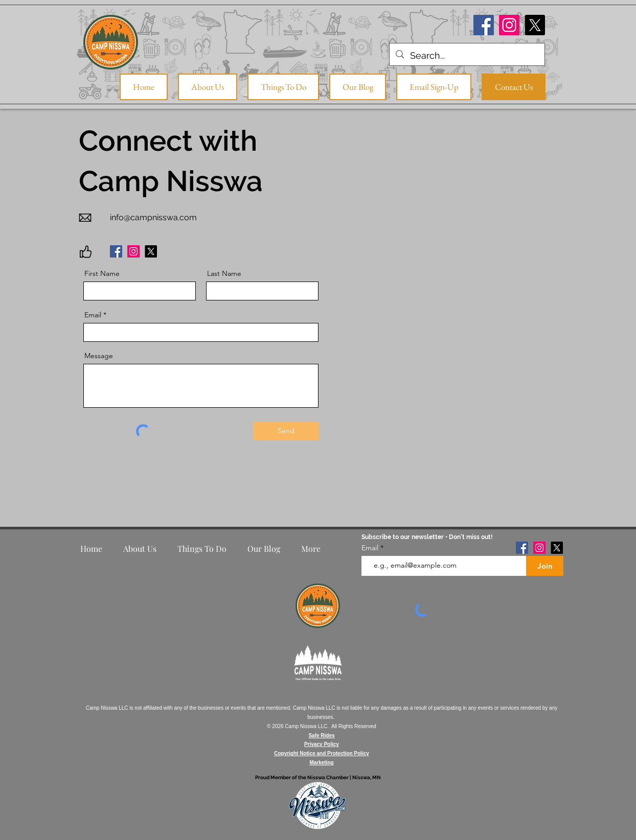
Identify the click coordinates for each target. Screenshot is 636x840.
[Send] (286, 431)
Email (93, 315)
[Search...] (467, 56)
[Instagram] (509, 25)
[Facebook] (484, 25)
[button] (283, 87)
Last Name (224, 273)
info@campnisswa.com (153, 217)
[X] (535, 25)
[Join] (545, 566)
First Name (102, 273)
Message (99, 356)
